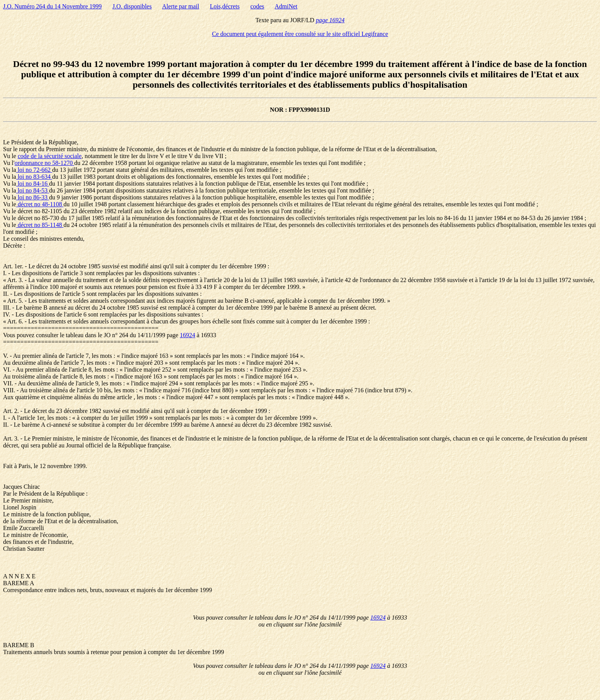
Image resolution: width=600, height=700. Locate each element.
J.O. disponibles (132, 6)
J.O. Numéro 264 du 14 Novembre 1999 (52, 6)
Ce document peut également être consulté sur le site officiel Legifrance (300, 34)
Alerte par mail (181, 6)
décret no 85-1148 (40, 225)
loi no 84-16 (33, 184)
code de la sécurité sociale (50, 156)
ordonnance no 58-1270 (44, 163)
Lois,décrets (225, 6)
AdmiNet (286, 6)
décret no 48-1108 (40, 204)
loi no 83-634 (34, 177)
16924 (187, 335)
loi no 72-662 (34, 170)
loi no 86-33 (33, 197)
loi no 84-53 (33, 190)
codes (257, 6)
